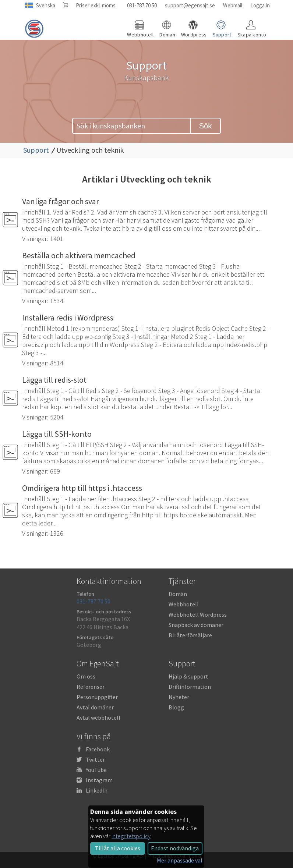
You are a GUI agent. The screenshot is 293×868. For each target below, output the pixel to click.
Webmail (233, 5)
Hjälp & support (188, 676)
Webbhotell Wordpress (198, 614)
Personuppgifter (97, 697)
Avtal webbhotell (98, 718)
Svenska (46, 5)
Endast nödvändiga (175, 848)
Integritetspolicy (131, 836)
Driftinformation (190, 687)
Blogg (176, 707)
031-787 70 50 (142, 5)
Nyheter (179, 697)
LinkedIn (97, 790)
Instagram (99, 780)
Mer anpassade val (180, 860)
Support (36, 150)
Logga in (260, 5)
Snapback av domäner (196, 625)
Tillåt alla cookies (118, 848)
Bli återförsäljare (190, 635)
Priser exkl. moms (96, 5)
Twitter (95, 759)
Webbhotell (184, 604)
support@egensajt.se (190, 5)
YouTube (96, 770)
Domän (178, 594)
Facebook (98, 749)
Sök (205, 126)
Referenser (91, 687)
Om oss (86, 676)
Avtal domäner (95, 707)
